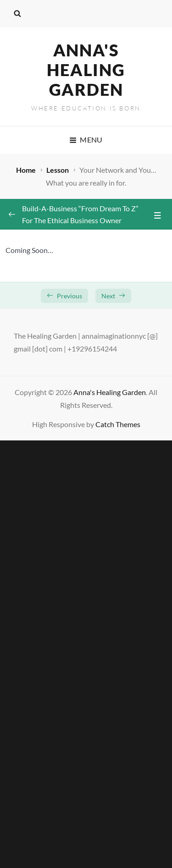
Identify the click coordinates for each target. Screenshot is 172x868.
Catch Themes (118, 424)
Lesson (58, 170)
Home (27, 170)
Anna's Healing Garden (86, 70)
